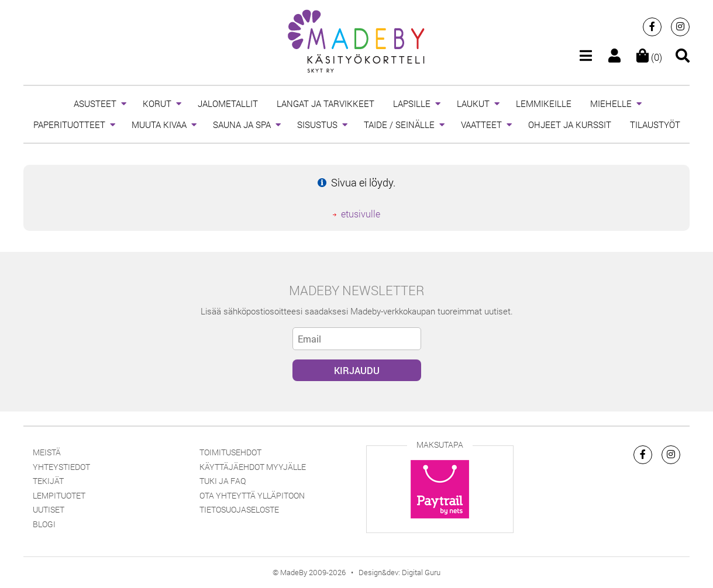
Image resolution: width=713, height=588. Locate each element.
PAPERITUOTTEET (69, 124)
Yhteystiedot (61, 467)
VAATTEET (481, 124)
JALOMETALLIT (228, 103)
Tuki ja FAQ (223, 481)
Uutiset (49, 509)
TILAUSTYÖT (655, 124)
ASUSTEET (95, 103)
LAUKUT (473, 103)
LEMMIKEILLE (544, 103)
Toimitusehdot (230, 452)
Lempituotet (59, 495)
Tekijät (48, 481)
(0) (649, 57)
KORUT (157, 103)
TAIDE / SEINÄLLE (399, 124)
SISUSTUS (317, 124)
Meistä (47, 452)
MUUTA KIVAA (159, 124)
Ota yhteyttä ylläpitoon (252, 495)
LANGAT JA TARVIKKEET (325, 103)
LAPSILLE (412, 103)
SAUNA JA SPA (242, 124)
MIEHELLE (611, 103)
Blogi (44, 524)
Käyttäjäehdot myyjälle (253, 467)
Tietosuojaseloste (239, 509)
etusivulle (361, 214)
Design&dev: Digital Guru (399, 572)
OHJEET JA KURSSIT (570, 124)
